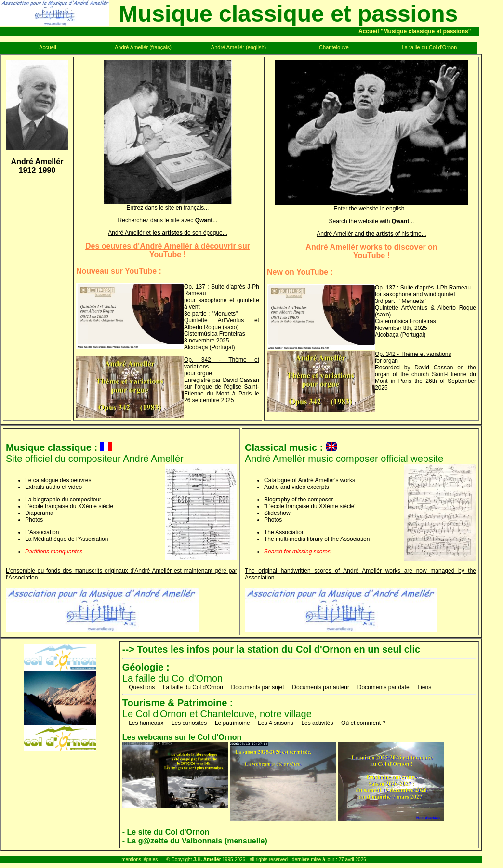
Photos (34, 520)
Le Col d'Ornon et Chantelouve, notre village (217, 708)
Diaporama (39, 513)
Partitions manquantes (54, 552)
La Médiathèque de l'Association (66, 539)
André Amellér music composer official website (344, 453)
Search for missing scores (297, 552)
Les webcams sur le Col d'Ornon (182, 737)
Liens (424, 687)
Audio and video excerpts (297, 487)
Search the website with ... (372, 221)
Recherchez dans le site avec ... (168, 220)
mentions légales (139, 860)
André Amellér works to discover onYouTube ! (371, 251)
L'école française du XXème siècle (69, 506)
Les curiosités (189, 723)
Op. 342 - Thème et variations (413, 354)
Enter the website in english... (371, 206)
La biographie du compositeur (63, 500)
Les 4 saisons (275, 723)
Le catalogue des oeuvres (58, 480)
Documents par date (384, 687)
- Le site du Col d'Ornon (166, 832)
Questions (142, 687)
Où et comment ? (363, 723)
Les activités (317, 723)
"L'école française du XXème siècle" (310, 506)
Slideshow (277, 513)
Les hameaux (146, 723)
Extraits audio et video (53, 487)
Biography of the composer (298, 500)
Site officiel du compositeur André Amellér (95, 453)
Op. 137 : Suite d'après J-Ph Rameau (423, 288)
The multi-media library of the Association (317, 539)
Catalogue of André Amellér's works (310, 480)
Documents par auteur (321, 687)
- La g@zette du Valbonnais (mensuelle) (195, 841)
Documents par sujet (258, 687)
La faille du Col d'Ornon (172, 673)
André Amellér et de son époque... (168, 233)
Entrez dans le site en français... (168, 205)
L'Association (42, 532)
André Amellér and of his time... (371, 234)
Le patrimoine (232, 723)
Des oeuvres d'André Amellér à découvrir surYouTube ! (168, 250)
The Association (285, 532)
